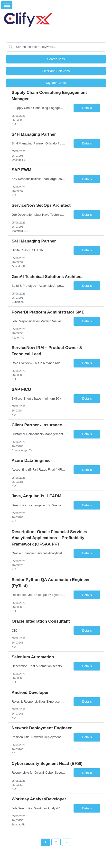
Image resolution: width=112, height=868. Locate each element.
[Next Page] (67, 842)
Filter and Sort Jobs (56, 71)
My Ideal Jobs (56, 83)
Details (87, 108)
